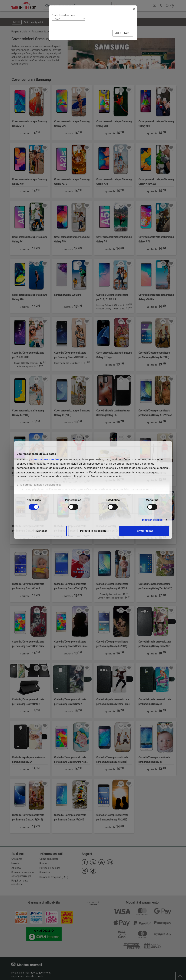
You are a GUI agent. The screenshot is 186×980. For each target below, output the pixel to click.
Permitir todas (144, 531)
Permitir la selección (93, 531)
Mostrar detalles (152, 520)
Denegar (42, 531)
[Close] (134, 9)
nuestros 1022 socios (45, 459)
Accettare (123, 33)
